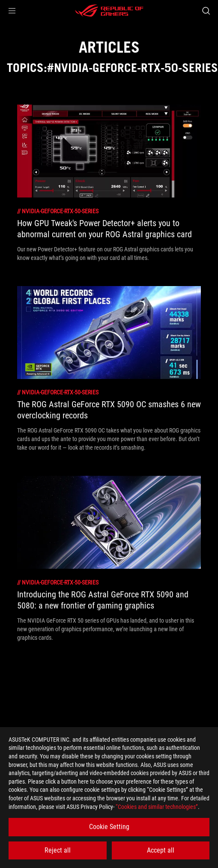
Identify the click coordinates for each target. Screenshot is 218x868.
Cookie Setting (109, 827)
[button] (12, 11)
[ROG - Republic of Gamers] (109, 11)
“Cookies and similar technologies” (157, 807)
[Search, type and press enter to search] (206, 11)
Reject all (58, 850)
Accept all (161, 850)
